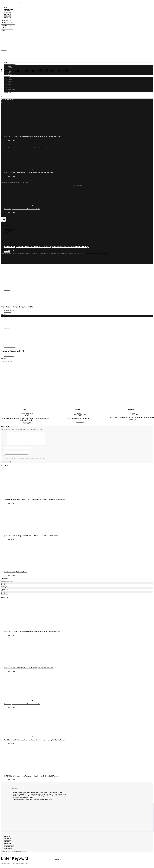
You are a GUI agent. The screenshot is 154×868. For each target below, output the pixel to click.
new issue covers (9, 229)
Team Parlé (8, 16)
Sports (27, 416)
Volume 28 (7, 234)
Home (6, 8)
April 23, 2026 (80, 422)
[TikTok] (3, 31)
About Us (7, 837)
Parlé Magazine (8, 231)
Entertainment (9, 9)
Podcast (7, 842)
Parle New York (9, 847)
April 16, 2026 (133, 421)
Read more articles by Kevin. (103, 253)
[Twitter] (7, 22)
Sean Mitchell (27, 423)
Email (3, 452)
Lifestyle (7, 11)
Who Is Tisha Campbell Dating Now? (78, 418)
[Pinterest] (8, 26)
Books (9, 66)
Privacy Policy (9, 848)
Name (3, 449)
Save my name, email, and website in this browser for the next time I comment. (24, 459)
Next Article (4, 316)
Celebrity (10, 68)
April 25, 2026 (27, 424)
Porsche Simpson (9, 356)
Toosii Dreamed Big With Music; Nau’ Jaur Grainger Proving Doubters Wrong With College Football (25, 419)
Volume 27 (7, 233)
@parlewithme (89, 253)
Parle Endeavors (9, 845)
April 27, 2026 (11, 141)
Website (3, 456)
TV (80, 416)
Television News (12, 74)
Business (10, 79)
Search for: (4, 855)
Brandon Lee (133, 420)
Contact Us (8, 14)
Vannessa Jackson (80, 421)
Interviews (8, 13)
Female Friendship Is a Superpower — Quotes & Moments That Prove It (32, 799)
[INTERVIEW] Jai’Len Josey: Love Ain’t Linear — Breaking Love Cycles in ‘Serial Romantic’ (32, 536)
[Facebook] (6, 21)
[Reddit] (7, 29)
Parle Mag (14, 788)
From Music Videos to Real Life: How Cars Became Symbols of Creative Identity (41, 285)
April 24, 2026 (11, 539)
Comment (4, 445)
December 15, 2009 (9, 77)
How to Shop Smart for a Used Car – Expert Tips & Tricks (22, 209)
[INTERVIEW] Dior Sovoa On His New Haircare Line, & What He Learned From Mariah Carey (32, 137)
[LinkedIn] (4, 27)
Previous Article (6, 263)
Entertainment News (10, 64)
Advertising (8, 18)
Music (27, 415)
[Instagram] (8, 24)
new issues (7, 230)
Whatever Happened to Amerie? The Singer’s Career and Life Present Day (131, 417)
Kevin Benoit (8, 78)
